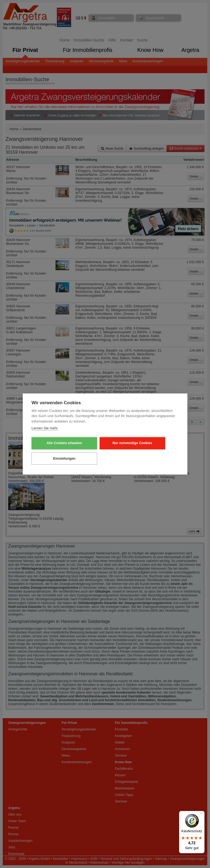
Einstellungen (58, 458)
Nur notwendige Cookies (115, 443)
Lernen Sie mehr (45, 429)
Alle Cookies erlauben (58, 443)
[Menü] (201, 814)
